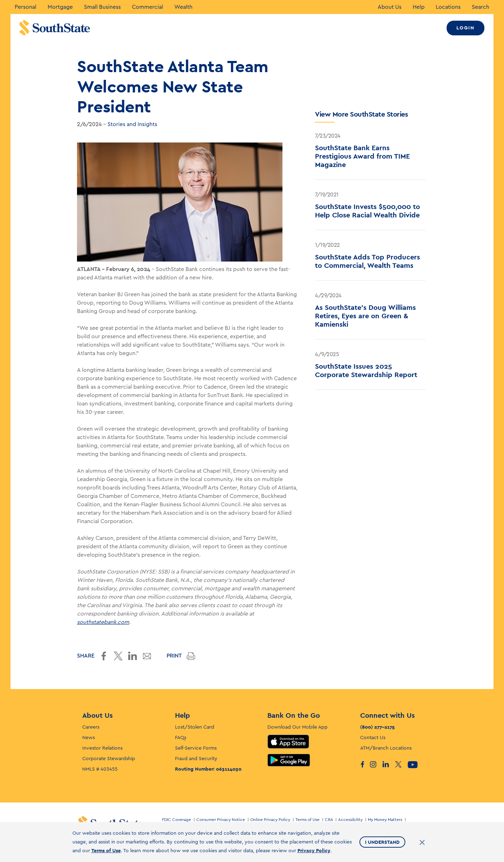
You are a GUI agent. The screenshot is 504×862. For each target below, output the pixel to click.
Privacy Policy (314, 850)
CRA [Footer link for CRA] (329, 820)
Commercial (148, 7)
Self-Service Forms (196, 748)
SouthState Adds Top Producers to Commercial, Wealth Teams (367, 261)
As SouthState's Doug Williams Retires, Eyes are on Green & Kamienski (365, 316)
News (89, 738)
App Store (288, 742)
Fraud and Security (196, 759)
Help (419, 7)
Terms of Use (106, 850)
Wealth (183, 7)
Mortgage (60, 7)
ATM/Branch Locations (386, 748)
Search (481, 7)
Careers (91, 727)
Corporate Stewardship (109, 759)
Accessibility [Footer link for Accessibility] (350, 820)
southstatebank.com (103, 622)
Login (465, 28)
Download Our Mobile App (297, 727)
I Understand (382, 842)
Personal (26, 7)
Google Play (289, 760)
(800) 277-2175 (377, 727)
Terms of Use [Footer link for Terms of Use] (307, 820)
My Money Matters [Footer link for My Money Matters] (385, 820)
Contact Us (373, 738)
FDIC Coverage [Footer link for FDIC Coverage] (177, 820)
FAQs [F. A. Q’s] (181, 738)
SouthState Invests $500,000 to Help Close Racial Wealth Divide (367, 211)
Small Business (102, 7)
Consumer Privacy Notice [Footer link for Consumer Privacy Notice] (221, 820)
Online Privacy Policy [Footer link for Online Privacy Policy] (270, 820)
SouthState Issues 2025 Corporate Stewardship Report (366, 370)
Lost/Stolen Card (195, 727)
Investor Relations (102, 748)
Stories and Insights (132, 124)
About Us (390, 7)
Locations (448, 7)
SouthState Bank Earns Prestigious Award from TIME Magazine (362, 156)
